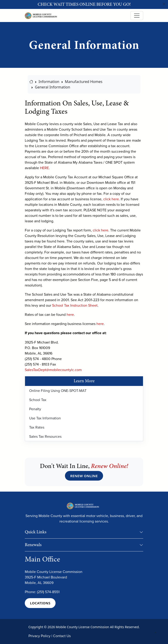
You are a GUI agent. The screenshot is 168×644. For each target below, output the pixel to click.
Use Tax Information (45, 418)
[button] (141, 533)
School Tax (38, 400)
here (70, 314)
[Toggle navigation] (137, 16)
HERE (44, 168)
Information (49, 82)
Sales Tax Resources (45, 436)
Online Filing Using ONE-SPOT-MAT (58, 391)
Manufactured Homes (84, 82)
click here (111, 199)
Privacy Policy (39, 636)
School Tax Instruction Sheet (75, 305)
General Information (53, 87)
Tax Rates (37, 427)
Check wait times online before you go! (84, 4)
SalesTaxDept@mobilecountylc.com (53, 370)
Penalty (35, 409)
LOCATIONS (40, 603)
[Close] (164, 4)
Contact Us (62, 636)
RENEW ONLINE (84, 476)
